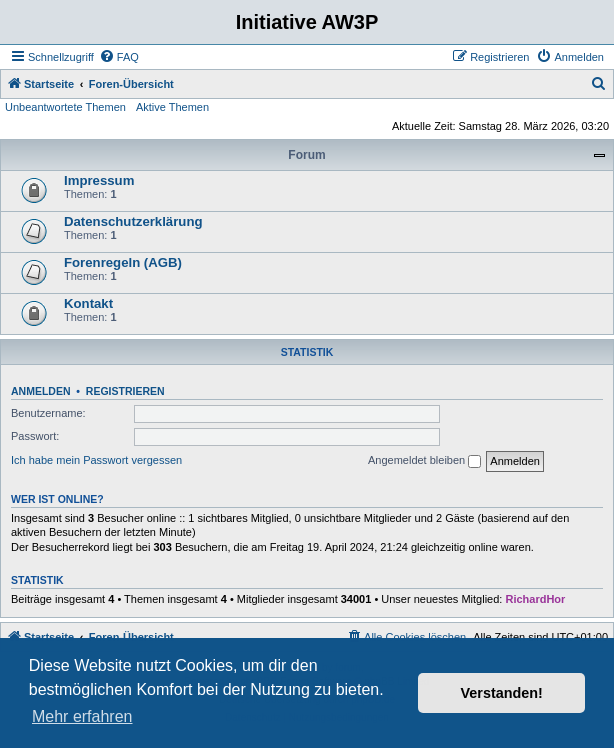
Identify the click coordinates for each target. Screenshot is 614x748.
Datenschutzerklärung (133, 221)
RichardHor (535, 599)
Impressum (99, 180)
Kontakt (88, 303)
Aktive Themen (172, 107)
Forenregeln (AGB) (123, 262)
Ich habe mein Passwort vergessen (96, 460)
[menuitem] (119, 57)
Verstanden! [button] (502, 693)
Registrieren (125, 391)
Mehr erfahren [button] (82, 716)
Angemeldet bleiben (424, 461)
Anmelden (41, 391)
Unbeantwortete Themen (65, 107)
